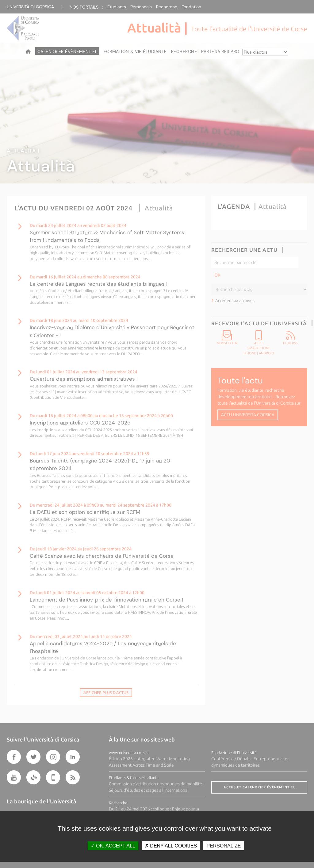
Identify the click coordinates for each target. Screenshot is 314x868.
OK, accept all (113, 846)
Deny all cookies (171, 846)
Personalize (224, 846)
